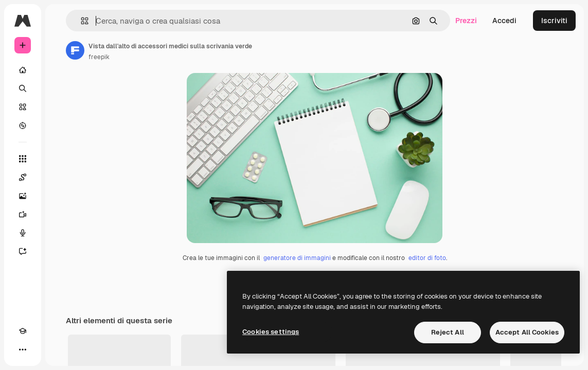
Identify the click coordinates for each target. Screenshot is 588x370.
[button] (81, 21)
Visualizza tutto (537, 360)
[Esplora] (23, 125)
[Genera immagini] (23, 196)
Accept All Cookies (527, 332)
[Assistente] (23, 251)
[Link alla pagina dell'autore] (75, 50)
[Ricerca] (23, 88)
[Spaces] (23, 177)
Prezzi (466, 21)
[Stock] (23, 107)
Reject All (448, 332)
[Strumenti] (23, 159)
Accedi (504, 21)
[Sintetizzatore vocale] (23, 233)
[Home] (23, 70)
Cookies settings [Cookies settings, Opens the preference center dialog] (271, 332)
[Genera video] (23, 214)
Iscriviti (554, 21)
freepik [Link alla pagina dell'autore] (99, 57)
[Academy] (23, 331)
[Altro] (23, 349)
